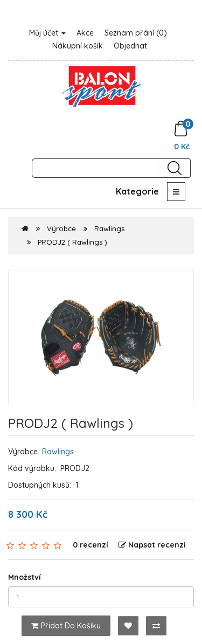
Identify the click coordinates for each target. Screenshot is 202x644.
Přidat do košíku (66, 626)
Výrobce (61, 228)
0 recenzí (90, 545)
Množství (25, 577)
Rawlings (109, 228)
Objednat (130, 46)
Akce (85, 33)
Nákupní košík (78, 46)
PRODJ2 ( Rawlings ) (72, 242)
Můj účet (47, 33)
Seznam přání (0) (136, 33)
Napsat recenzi (152, 545)
